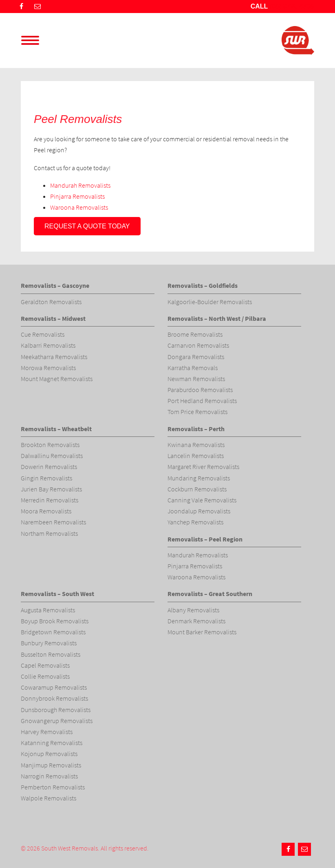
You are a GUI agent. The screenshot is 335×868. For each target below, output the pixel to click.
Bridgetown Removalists (53, 632)
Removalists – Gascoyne (55, 285)
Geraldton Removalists (51, 302)
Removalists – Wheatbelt (56, 429)
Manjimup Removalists (51, 765)
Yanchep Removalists (195, 522)
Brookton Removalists (50, 445)
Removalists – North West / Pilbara (217, 318)
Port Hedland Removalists (202, 401)
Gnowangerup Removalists (57, 721)
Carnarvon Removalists (198, 345)
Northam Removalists (49, 533)
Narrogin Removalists (49, 776)
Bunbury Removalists (49, 643)
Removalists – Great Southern (210, 594)
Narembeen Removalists (53, 522)
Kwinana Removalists (196, 445)
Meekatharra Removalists (54, 357)
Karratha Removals (193, 368)
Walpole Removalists (48, 798)
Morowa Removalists (48, 368)
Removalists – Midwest (53, 318)
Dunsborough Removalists (56, 710)
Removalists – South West (57, 594)
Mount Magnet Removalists (57, 379)
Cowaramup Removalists (54, 687)
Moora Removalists (46, 511)
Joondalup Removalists (199, 511)
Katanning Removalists (52, 743)
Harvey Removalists (47, 732)
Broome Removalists (195, 334)
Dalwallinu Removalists (52, 456)
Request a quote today (87, 226)
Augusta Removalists (48, 610)
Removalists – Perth (196, 429)
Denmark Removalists (196, 621)
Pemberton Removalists (53, 787)
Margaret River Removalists (203, 467)
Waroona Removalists (79, 207)
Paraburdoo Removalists (200, 390)
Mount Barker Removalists (202, 632)
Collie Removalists (45, 676)
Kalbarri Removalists (48, 345)
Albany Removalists (193, 610)
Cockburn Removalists (197, 489)
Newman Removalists (196, 379)
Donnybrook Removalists (54, 698)
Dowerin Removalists (49, 467)
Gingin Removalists (46, 478)
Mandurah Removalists (80, 185)
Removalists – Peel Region (205, 539)
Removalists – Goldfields (203, 285)
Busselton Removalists (51, 654)
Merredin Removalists (50, 500)
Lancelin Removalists (196, 456)
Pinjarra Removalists (77, 196)
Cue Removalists (43, 334)
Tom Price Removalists (197, 412)
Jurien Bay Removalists (51, 489)
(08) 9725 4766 (292, 6)
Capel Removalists (45, 665)
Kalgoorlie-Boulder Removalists (210, 302)
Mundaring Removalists (199, 478)
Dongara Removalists (196, 357)
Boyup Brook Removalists (55, 621)
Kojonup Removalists (49, 754)
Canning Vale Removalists (202, 500)
